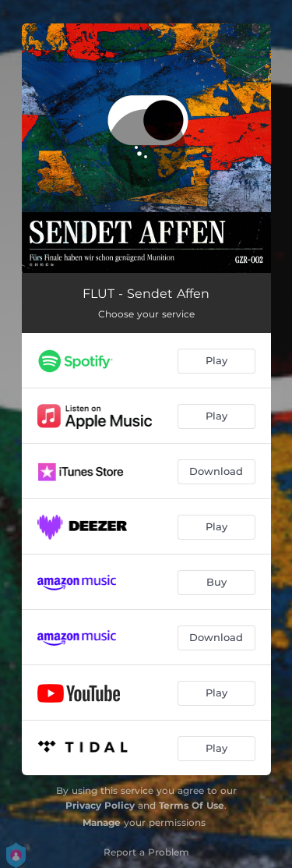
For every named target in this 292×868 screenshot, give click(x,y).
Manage (102, 822)
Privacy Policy (100, 805)
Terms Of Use (192, 805)
